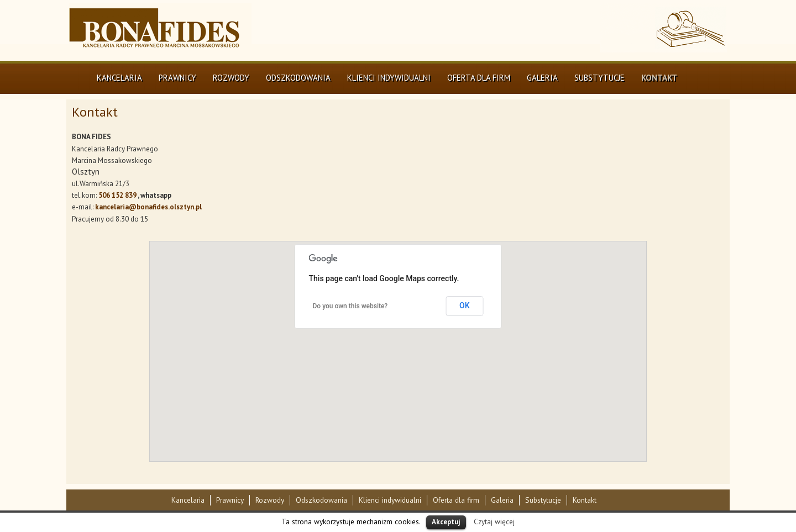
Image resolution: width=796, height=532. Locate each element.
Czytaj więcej (494, 522)
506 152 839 (117, 195)
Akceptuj (446, 522)
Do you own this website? (350, 306)
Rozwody (231, 78)
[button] (403, 332)
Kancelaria (119, 78)
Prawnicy (177, 78)
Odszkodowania (298, 78)
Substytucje (599, 78)
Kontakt (659, 78)
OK (465, 305)
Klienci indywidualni (389, 78)
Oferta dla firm (479, 78)
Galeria (542, 78)
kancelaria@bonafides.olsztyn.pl (148, 207)
